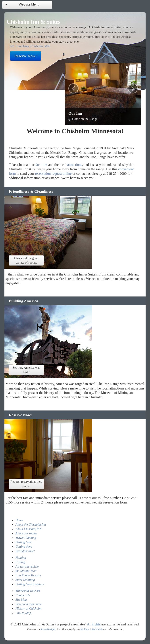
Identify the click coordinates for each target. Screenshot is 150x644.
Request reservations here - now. (26, 484)
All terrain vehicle (27, 566)
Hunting (21, 558)
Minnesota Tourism (28, 591)
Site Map (21, 600)
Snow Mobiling (25, 580)
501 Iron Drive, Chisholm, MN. (30, 46)
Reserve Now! (26, 56)
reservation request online (53, 174)
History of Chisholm (28, 608)
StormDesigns (48, 629)
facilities (41, 165)
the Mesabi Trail (26, 571)
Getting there (24, 547)
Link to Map (23, 613)
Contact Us (23, 595)
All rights (94, 624)
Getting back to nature (30, 584)
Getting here (23, 542)
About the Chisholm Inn (31, 524)
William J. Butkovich (92, 629)
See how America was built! (26, 370)
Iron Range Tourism (28, 575)
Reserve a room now (28, 604)
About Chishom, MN (29, 529)
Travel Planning (26, 538)
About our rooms (26, 533)
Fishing (20, 562)
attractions (75, 165)
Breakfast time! (25, 551)
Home (19, 520)
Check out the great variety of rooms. (26, 260)
